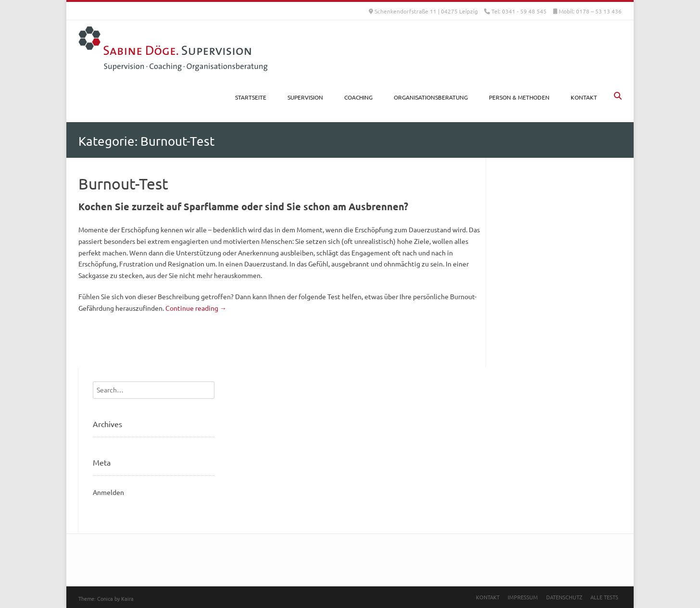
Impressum (523, 597)
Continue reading (196, 308)
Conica (105, 598)
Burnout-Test (123, 184)
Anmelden (108, 492)
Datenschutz (564, 597)
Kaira (127, 598)
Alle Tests (604, 597)
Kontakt (488, 597)
